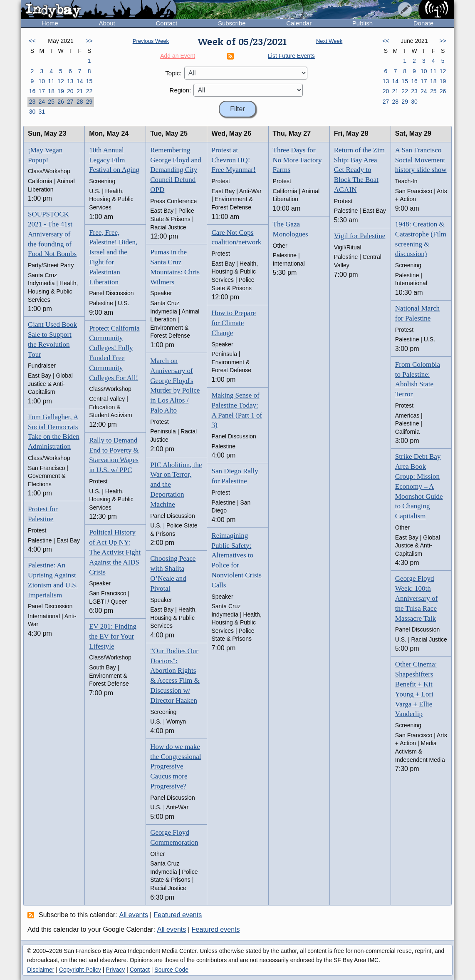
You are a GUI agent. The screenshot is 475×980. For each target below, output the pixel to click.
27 (70, 102)
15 (89, 81)
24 (42, 102)
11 (51, 81)
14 (80, 81)
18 (51, 91)
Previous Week (151, 41)
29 (89, 102)
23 (32, 102)
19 (61, 91)
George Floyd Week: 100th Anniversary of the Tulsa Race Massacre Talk (416, 598)
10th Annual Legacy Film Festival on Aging (114, 160)
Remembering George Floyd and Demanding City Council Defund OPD (176, 170)
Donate (423, 23)
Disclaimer (41, 970)
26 (61, 102)
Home (50, 23)
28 (80, 102)
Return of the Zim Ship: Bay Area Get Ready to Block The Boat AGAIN (359, 170)
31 (42, 112)
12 (61, 81)
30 (32, 112)
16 (32, 91)
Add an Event (178, 56)
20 (70, 91)
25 (51, 102)
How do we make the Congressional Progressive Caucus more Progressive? (176, 766)
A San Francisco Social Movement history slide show (421, 160)
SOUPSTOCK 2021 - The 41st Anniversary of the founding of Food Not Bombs (52, 234)
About (107, 23)
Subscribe (232, 23)
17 (42, 91)
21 (80, 91)
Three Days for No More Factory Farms (297, 160)
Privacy (115, 970)
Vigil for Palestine (360, 236)
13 (70, 81)
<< (32, 41)
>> (89, 41)
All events (134, 915)
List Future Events (291, 56)
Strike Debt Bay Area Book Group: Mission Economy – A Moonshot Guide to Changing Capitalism (419, 486)
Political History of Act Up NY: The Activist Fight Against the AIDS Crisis (115, 552)
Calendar (299, 23)
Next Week (329, 41)
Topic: (173, 73)
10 (42, 81)
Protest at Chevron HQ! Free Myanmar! (233, 160)
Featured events (178, 915)
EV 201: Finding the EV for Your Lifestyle (113, 636)
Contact (166, 23)
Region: (181, 90)
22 (89, 91)
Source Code (171, 970)
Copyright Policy (80, 970)
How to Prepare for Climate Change (234, 323)
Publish (362, 23)
